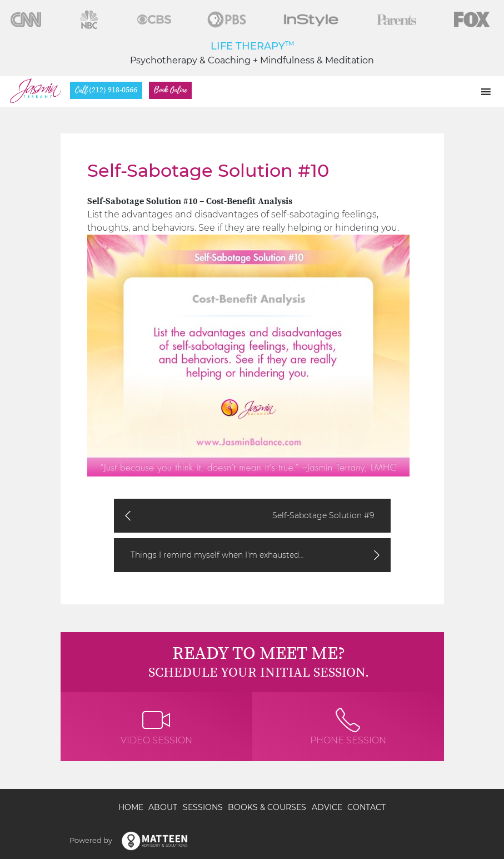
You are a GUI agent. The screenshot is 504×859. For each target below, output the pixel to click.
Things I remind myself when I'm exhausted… (217, 555)
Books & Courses (267, 807)
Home (131, 807)
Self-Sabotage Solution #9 (323, 515)
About (163, 807)
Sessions (203, 807)
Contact (366, 807)
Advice (327, 807)
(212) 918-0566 (106, 90)
